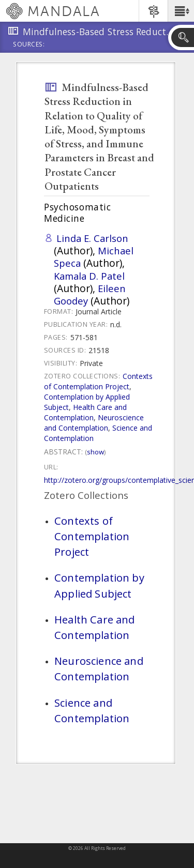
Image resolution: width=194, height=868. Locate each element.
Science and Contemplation (92, 710)
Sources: (29, 45)
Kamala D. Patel (89, 276)
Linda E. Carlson (92, 238)
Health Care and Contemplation (85, 412)
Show (95, 452)
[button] (181, 11)
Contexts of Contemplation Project (98, 381)
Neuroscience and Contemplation (94, 423)
